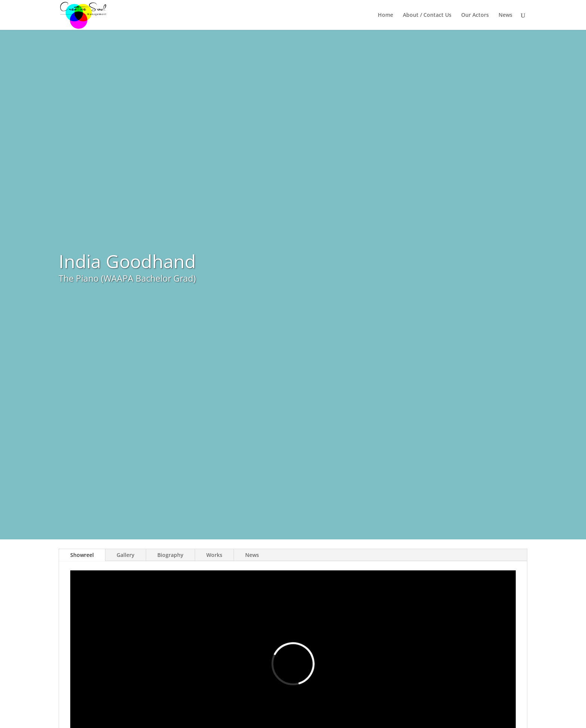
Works (214, 555)
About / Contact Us (427, 15)
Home (385, 15)
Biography (170, 555)
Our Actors (475, 15)
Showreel (82, 555)
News (505, 15)
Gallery (126, 555)
